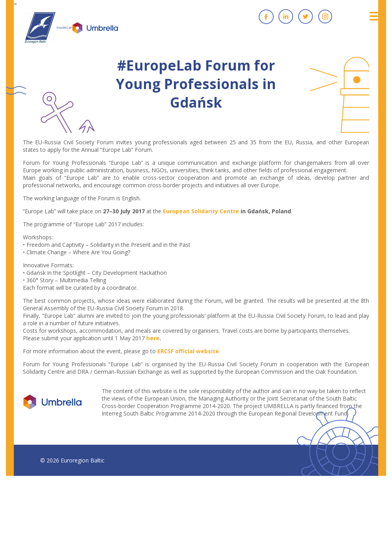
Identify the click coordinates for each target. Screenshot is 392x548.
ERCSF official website (188, 351)
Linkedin (286, 17)
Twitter (306, 17)
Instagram (325, 17)
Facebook (266, 17)
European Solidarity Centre (201, 211)
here (153, 338)
